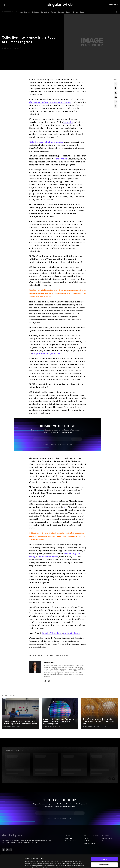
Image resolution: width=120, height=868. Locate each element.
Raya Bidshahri (6, 48)
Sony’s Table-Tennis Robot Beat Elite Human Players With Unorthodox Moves (20, 722)
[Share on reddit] (116, 97)
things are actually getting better (47, 354)
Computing (45, 12)
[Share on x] (116, 84)
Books (46, 656)
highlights (68, 122)
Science (61, 12)
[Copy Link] (116, 106)
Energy (75, 12)
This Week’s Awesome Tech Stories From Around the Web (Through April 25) (99, 721)
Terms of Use (107, 841)
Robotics (36, 12)
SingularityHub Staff (89, 726)
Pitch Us (86, 841)
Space (68, 12)
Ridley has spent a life (39, 142)
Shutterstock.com (71, 633)
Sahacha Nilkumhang (52, 633)
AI (17, 12)
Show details (98, 864)
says (65, 507)
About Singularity (71, 841)
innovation (62, 159)
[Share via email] (116, 102)
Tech (82, 12)
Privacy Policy (107, 838)
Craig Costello (48, 726)
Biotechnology (25, 12)
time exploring (56, 142)
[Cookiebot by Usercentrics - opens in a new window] (12, 864)
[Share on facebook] (116, 88)
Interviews (64, 656)
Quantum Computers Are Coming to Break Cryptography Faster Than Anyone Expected (58, 721)
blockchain (69, 554)
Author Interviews (36, 656)
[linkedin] (49, 681)
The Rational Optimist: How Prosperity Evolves (50, 102)
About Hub (69, 838)
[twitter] (45, 681)
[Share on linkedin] (116, 93)
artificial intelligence (49, 557)
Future (54, 12)
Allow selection (104, 853)
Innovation (54, 656)
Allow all (104, 848)
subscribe (114, 5)
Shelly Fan (7, 726)
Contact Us (88, 838)
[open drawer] (4, 5)
